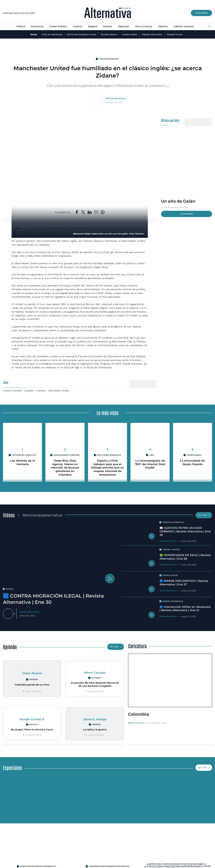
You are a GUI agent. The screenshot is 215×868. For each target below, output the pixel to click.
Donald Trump (175, 34)
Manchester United (59, 391)
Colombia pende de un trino (32, 685)
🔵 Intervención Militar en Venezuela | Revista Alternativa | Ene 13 (185, 609)
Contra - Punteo (171, 550)
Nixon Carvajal (95, 673)
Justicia (77, 26)
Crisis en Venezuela (52, 34)
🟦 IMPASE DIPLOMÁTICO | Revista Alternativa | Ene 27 (184, 583)
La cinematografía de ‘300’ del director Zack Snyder (150, 464)
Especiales (12, 768)
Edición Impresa (184, 26)
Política (21, 26)
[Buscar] (210, 27)
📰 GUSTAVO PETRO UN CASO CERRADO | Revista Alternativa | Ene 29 (185, 531)
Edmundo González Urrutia (81, 34)
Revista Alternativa (116, 98)
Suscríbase (201, 13)
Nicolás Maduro (109, 34)
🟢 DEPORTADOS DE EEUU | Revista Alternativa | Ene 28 (185, 557)
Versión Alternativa (173, 522)
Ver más (204, 515)
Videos (9, 515)
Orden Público (58, 26)
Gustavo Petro (130, 34)
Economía (37, 26)
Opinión (163, 26)
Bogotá (93, 26)
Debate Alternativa (152, 34)
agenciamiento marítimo (66, 455)
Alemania (96, 678)
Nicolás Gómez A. (32, 719)
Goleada (29, 391)
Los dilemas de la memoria (23, 462)
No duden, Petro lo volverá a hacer (32, 730)
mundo (10, 589)
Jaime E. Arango (95, 719)
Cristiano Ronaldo (109, 59)
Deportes (124, 26)
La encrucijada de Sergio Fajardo (192, 462)
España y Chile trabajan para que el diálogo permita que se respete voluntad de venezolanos (107, 468)
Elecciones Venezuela (109, 455)
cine (152, 455)
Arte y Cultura (144, 26)
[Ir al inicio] (108, 13)
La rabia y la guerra (95, 730)
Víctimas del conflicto (24, 455)
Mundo (107, 26)
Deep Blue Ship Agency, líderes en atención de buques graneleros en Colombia (65, 468)
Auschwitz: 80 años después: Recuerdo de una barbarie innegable (95, 684)
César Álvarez (32, 673)
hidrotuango (194, 455)
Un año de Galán (178, 201)
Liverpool (41, 391)
